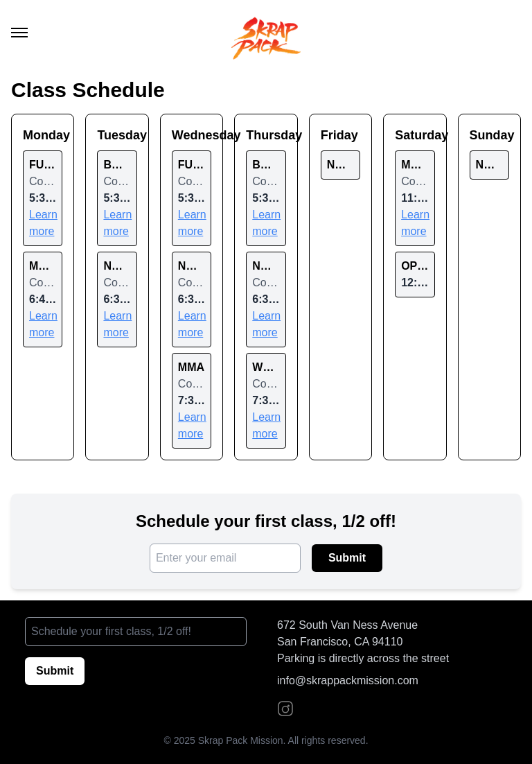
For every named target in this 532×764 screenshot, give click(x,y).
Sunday (489, 135)
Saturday (415, 135)
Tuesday (117, 135)
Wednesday (192, 135)
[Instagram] (285, 709)
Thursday (266, 135)
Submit (347, 558)
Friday (339, 135)
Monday (43, 135)
